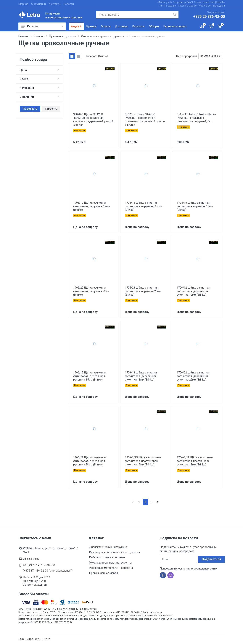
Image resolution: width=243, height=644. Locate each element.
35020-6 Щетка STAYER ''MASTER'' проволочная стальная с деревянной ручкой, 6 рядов (145, 120)
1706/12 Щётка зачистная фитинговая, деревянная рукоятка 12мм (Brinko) (193, 291)
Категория (39, 88)
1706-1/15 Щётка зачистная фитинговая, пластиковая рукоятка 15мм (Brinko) (143, 461)
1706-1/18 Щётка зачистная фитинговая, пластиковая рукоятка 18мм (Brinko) (195, 461)
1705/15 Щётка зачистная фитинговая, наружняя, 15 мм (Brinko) (144, 206)
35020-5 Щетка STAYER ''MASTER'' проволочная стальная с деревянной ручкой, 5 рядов (93, 120)
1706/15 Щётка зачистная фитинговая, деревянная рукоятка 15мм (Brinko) (90, 376)
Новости (69, 4)
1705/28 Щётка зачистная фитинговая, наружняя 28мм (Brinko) (143, 291)
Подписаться (211, 559)
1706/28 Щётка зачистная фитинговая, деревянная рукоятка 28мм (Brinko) (90, 461)
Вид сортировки (187, 56)
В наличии (39, 97)
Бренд (39, 79)
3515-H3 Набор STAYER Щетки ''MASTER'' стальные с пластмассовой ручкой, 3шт (196, 118)
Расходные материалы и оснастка (111, 568)
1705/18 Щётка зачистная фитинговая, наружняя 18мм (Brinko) (195, 206)
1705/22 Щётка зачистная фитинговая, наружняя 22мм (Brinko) (91, 291)
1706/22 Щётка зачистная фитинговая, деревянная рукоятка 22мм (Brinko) (193, 376)
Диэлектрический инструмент (108, 547)
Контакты (55, 4)
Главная (23, 4)
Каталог (42, 26)
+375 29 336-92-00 (209, 17)
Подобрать (30, 109)
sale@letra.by (31, 559)
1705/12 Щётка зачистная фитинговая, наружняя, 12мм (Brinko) (92, 206)
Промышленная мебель (104, 573)
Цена (39, 70)
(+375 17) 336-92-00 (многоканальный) (48, 571)
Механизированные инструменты (110, 563)
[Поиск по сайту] (134, 15)
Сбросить (51, 109)
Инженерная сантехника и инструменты (114, 552)
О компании (38, 4)
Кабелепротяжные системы (107, 557)
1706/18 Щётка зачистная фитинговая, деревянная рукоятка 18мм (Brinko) (142, 376)
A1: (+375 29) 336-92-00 (39, 565)
